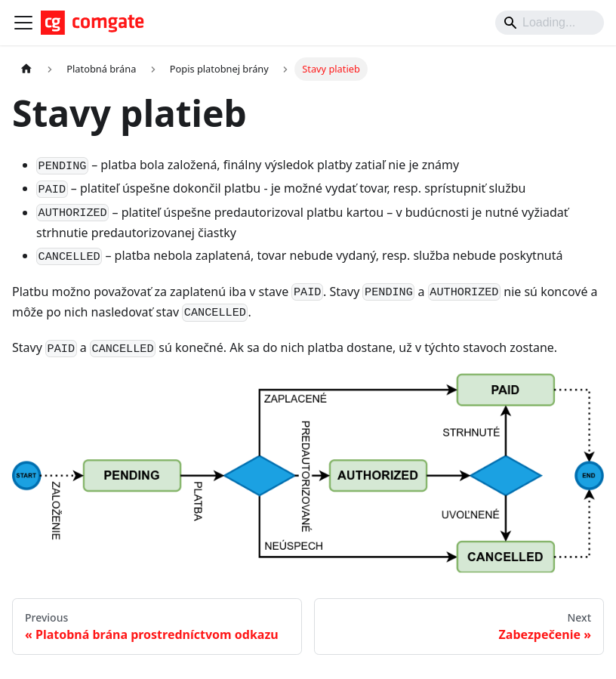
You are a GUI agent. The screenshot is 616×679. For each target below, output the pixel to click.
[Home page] (26, 69)
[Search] (550, 23)
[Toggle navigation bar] (23, 23)
